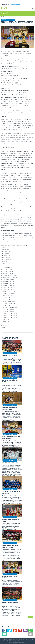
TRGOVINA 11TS (9, 2)
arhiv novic (30, 617)
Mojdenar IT (20, 642)
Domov (2, 16)
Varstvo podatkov (29, 641)
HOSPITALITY (16, 2)
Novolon (25, 642)
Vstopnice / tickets (16, 4)
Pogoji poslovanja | (22, 641)
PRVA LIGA (3, 2)
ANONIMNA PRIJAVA (5, 4)
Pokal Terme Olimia (10, 20)
